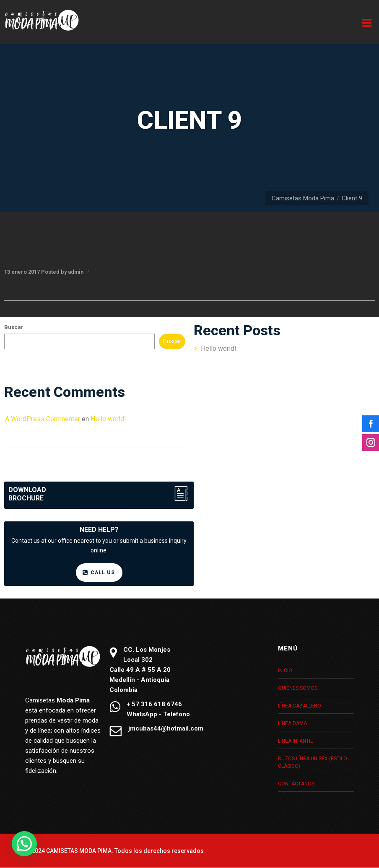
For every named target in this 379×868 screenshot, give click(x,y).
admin (76, 272)
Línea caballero (300, 706)
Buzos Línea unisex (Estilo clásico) (313, 762)
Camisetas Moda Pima (303, 198)
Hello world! (219, 348)
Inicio (285, 671)
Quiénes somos (298, 688)
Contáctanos (296, 784)
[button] (24, 844)
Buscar (14, 327)
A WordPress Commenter (43, 419)
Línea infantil (295, 741)
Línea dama (292, 723)
